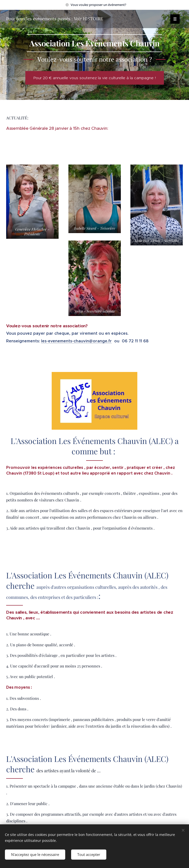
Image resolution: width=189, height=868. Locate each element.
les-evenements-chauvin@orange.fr (76, 341)
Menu (173, 19)
